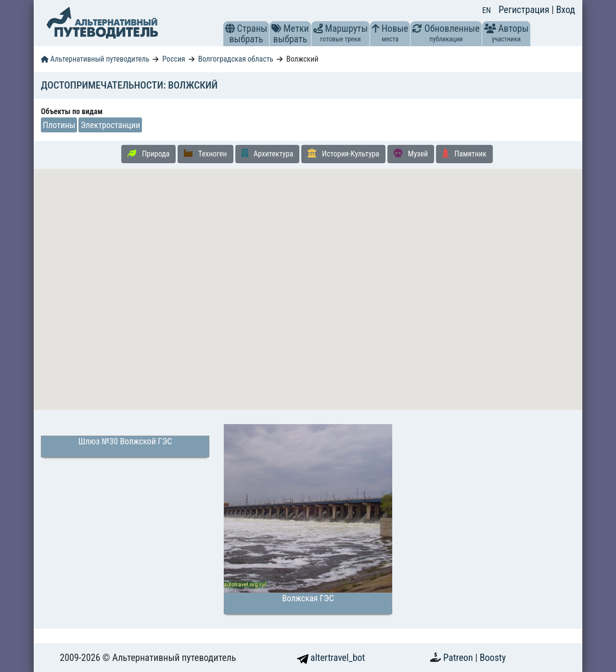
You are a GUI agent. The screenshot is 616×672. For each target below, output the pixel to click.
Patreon (459, 658)
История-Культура (343, 154)
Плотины (59, 125)
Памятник (464, 154)
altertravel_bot (331, 658)
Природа (148, 154)
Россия (173, 59)
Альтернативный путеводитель (95, 59)
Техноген (205, 154)
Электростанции (110, 125)
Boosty (493, 658)
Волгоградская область (236, 59)
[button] (230, 28)
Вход (565, 10)
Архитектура (268, 154)
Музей (411, 154)
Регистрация (525, 10)
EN (487, 10)
